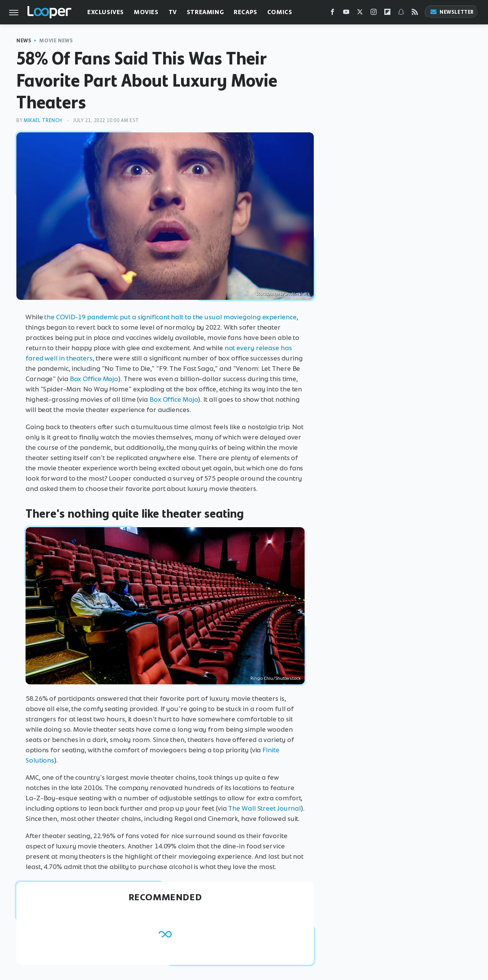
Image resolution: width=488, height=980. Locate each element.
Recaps (246, 12)
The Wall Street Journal (264, 808)
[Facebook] (332, 14)
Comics (280, 12)
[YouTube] (346, 14)
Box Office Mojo (94, 379)
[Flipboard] (387, 14)
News (24, 41)
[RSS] (415, 14)
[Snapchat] (401, 14)
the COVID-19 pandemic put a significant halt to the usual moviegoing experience (170, 317)
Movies (146, 12)
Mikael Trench (43, 120)
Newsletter (452, 12)
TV (173, 12)
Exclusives (106, 12)
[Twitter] (360, 14)
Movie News (56, 41)
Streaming (205, 12)
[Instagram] (374, 14)
